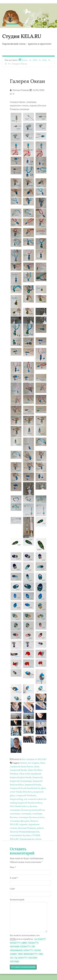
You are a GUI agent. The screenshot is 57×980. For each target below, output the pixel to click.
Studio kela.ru (22, 806)
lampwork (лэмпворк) (21, 781)
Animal (23, 763)
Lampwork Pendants (26, 795)
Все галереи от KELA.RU (34, 759)
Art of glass (33, 763)
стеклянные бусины (20, 835)
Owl (12, 806)
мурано (24, 824)
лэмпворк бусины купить (31, 817)
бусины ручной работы (33, 810)
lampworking (16, 799)
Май (44, 60)
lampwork (37, 777)
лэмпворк (26, 814)
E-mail (14, 878)
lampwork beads (33, 785)
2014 (35, 60)
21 (6, 64)
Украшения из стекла (31, 839)
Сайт (12, 889)
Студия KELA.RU (22, 36)
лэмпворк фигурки (20, 821)
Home (25, 60)
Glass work (25, 774)
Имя (13, 867)
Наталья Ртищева (27, 828)
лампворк (15, 814)
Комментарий (17, 900)
